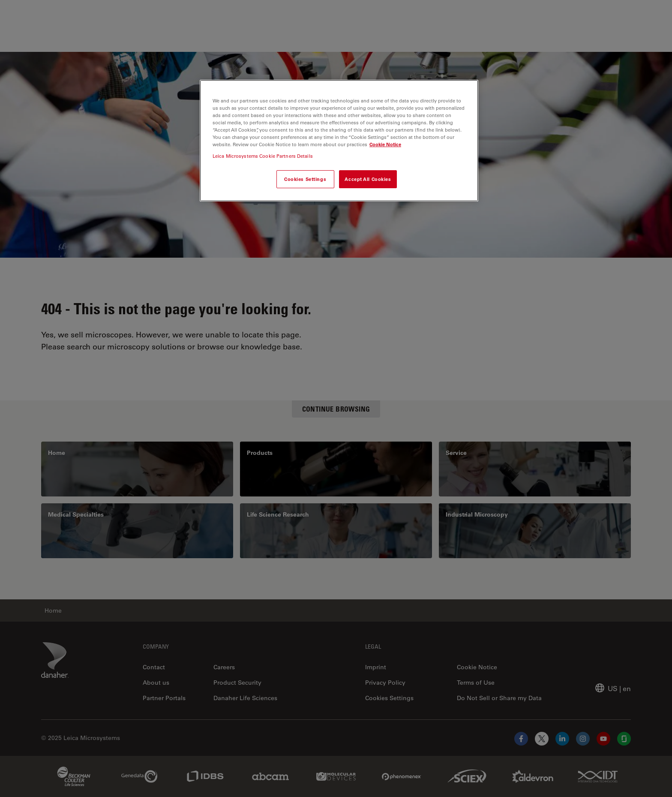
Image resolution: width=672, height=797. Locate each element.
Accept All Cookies (368, 179)
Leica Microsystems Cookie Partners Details (263, 156)
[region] (339, 141)
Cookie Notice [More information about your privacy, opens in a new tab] (385, 144)
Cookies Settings (305, 179)
